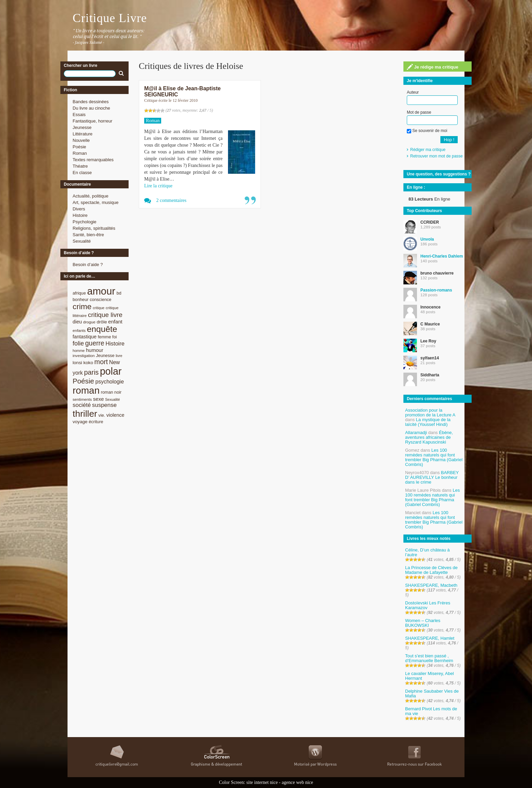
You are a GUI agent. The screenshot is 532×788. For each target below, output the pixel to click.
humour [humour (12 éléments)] (94, 350)
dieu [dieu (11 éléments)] (77, 322)
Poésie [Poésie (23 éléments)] (83, 381)
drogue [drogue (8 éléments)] (89, 322)
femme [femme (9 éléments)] (104, 337)
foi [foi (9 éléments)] (115, 337)
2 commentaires (172, 200)
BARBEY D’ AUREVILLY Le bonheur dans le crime (432, 477)
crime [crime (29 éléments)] (82, 306)
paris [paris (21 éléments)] (91, 372)
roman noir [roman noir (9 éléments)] (111, 392)
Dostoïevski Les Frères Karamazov (428, 605)
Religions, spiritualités (94, 228)
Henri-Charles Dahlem (442, 256)
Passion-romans (436, 290)
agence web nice (297, 782)
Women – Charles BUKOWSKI (423, 623)
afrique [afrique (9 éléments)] (79, 293)
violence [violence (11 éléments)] (116, 415)
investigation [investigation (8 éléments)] (84, 355)
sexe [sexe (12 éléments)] (98, 399)
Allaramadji (416, 433)
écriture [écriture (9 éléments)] (96, 422)
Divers (79, 209)
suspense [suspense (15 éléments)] (104, 405)
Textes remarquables (93, 160)
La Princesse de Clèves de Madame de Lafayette (431, 570)
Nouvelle (81, 140)
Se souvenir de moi (427, 131)
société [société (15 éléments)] (82, 405)
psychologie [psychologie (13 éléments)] (110, 382)
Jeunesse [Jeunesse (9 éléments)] (105, 355)
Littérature (83, 134)
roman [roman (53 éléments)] (86, 390)
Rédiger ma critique (428, 150)
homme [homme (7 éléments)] (79, 351)
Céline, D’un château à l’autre (427, 552)
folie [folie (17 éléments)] (78, 343)
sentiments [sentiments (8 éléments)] (82, 399)
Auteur (413, 92)
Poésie (79, 147)
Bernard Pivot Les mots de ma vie (431, 711)
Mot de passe (419, 112)
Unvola (427, 239)
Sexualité (82, 241)
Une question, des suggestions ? (439, 174)
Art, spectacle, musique (96, 202)
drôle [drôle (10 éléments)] (102, 322)
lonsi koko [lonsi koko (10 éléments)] (83, 363)
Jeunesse (82, 127)
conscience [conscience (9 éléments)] (100, 299)
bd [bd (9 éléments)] (119, 293)
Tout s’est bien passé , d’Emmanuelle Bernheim (429, 658)
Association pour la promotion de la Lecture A (430, 412)
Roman (80, 153)
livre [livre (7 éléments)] (119, 356)
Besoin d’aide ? (88, 265)
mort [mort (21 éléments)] (101, 362)
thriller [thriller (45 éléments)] (85, 414)
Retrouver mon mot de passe (436, 156)
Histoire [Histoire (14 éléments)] (115, 344)
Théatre (80, 166)
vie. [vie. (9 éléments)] (102, 415)
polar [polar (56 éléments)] (111, 371)
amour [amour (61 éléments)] (101, 291)
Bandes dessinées (91, 102)
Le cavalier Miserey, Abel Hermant (430, 676)
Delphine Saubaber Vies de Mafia (432, 693)
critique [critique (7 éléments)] (98, 308)
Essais (79, 115)
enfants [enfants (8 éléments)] (79, 330)
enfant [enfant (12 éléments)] (115, 322)
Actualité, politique (91, 196)
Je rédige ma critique (433, 67)
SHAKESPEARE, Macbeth (431, 585)
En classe (82, 173)
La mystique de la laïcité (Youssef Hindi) (428, 422)
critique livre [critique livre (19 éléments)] (105, 315)
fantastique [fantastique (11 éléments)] (85, 337)
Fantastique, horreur (92, 121)
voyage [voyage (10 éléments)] (80, 422)
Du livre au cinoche (91, 108)
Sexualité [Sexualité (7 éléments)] (113, 399)
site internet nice (262, 782)
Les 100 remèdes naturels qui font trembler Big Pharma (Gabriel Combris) (434, 457)
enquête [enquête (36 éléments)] (102, 329)
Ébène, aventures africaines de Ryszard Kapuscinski (429, 437)
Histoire (80, 215)
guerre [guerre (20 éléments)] (95, 343)
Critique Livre (110, 18)
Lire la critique (158, 186)
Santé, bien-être (88, 235)
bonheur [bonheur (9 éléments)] (81, 299)
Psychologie (84, 222)
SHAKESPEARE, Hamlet (430, 638)
